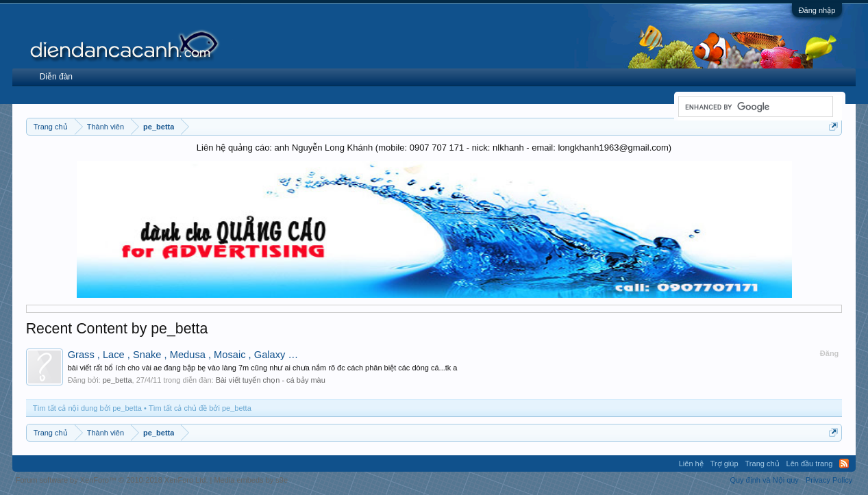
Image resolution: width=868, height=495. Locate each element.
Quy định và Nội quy (764, 480)
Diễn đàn (56, 77)
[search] (754, 107)
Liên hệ (691, 464)
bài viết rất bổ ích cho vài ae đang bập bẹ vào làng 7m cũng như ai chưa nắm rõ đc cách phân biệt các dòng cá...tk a (263, 368)
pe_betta (117, 380)
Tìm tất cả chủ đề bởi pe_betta (200, 408)
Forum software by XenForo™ (112, 480)
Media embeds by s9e (251, 480)
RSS (844, 464)
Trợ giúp (724, 464)
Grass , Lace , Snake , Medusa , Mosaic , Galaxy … (183, 355)
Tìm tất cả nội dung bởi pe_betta (87, 408)
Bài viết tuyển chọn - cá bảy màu (271, 380)
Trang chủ (762, 464)
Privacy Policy (829, 480)
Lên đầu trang (810, 464)
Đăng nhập (817, 10)
